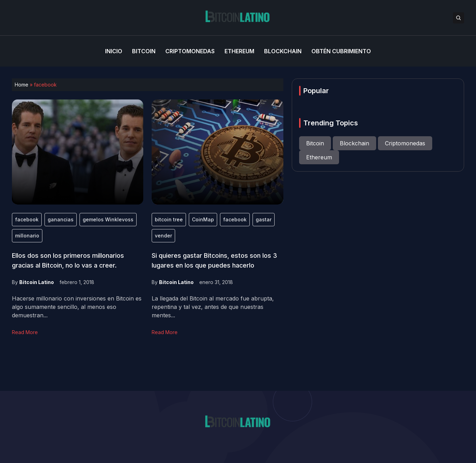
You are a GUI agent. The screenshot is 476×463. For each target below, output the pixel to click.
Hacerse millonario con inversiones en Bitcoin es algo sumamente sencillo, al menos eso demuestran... (77, 307)
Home (22, 85)
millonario (27, 236)
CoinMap (203, 219)
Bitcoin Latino (37, 282)
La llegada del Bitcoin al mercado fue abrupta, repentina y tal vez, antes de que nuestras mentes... (213, 307)
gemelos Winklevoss (108, 219)
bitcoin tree (169, 219)
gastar (264, 219)
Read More (25, 332)
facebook (27, 219)
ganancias (61, 219)
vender (163, 236)
